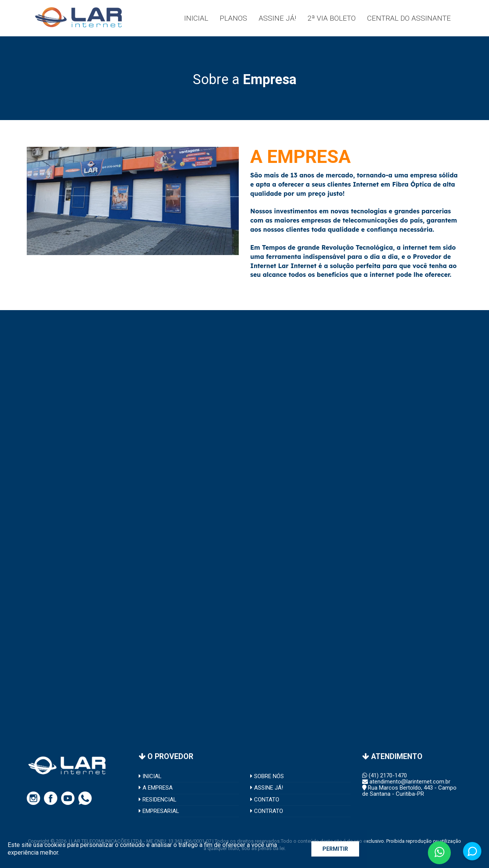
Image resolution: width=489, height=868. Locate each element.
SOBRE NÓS (267, 776)
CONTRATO (267, 811)
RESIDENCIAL (158, 800)
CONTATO (265, 800)
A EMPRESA (156, 788)
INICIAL (150, 776)
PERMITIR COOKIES (335, 851)
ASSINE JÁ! (267, 788)
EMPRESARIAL (159, 811)
